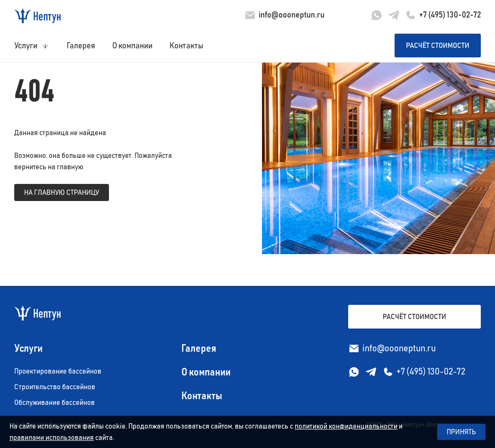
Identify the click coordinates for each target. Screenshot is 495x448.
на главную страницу (62, 192)
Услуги (26, 46)
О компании (132, 46)
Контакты (186, 46)
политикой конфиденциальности (346, 426)
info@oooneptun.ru (292, 15)
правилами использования (52, 438)
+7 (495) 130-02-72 (450, 15)
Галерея (81, 46)
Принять (461, 432)
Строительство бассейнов (55, 387)
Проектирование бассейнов (58, 371)
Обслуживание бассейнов (54, 402)
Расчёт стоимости (438, 46)
